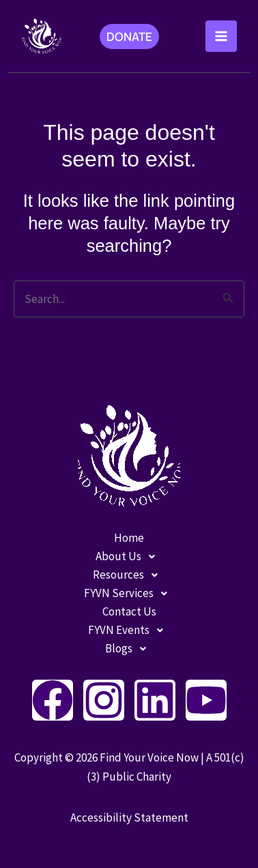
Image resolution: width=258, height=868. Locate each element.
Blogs (129, 649)
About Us (129, 556)
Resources (129, 575)
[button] (129, 37)
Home (129, 538)
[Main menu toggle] (221, 36)
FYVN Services (129, 593)
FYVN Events (129, 630)
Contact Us (129, 611)
